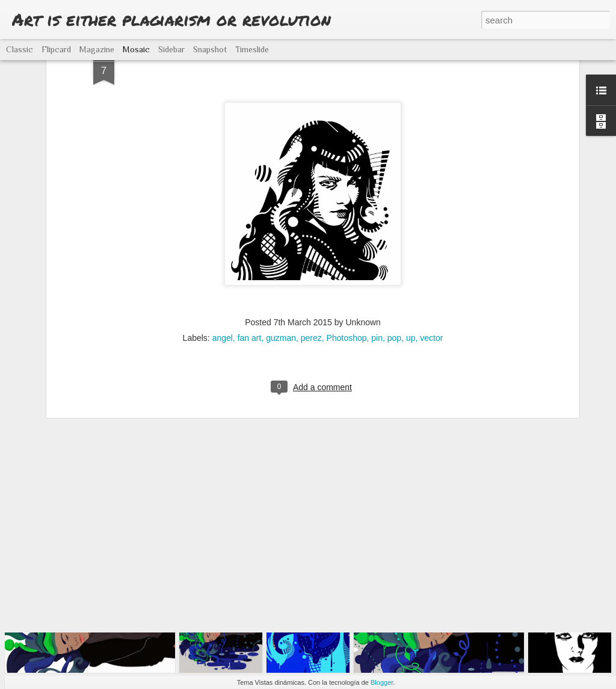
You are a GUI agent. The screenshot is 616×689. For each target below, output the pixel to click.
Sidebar (171, 49)
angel (223, 259)
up (411, 259)
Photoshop (347, 259)
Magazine (97, 49)
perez (311, 259)
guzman (281, 259)
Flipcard (56, 49)
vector (431, 259)
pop (394, 259)
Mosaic (136, 49)
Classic (20, 49)
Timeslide (252, 49)
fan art (250, 259)
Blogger (382, 682)
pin (377, 259)
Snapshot (210, 49)
